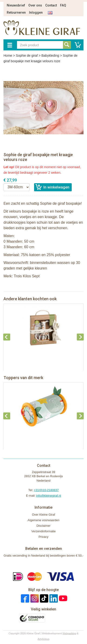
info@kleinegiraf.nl (49, 496)
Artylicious (43, 639)
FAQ (63, 5)
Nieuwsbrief (16, 5)
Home (8, 56)
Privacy (43, 537)
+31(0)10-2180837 (46, 490)
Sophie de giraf (27, 56)
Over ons (35, 5)
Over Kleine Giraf (44, 515)
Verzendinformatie (43, 531)
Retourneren (16, 12)
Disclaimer (43, 526)
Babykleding (50, 56)
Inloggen (36, 12)
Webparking (69, 633)
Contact (51, 5)
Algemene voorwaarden (43, 520)
